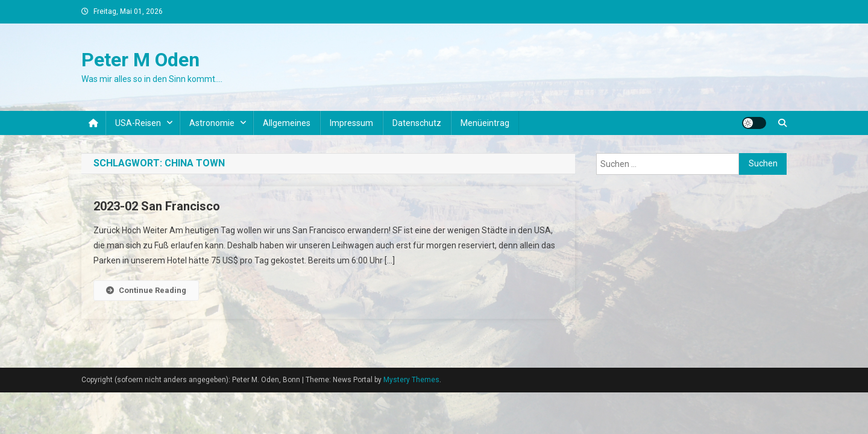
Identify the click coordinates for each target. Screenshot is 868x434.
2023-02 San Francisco (157, 206)
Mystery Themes (411, 380)
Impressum (351, 123)
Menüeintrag (485, 123)
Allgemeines (287, 123)
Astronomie (212, 123)
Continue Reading (146, 290)
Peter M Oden (140, 60)
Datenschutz (417, 123)
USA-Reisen (138, 123)
